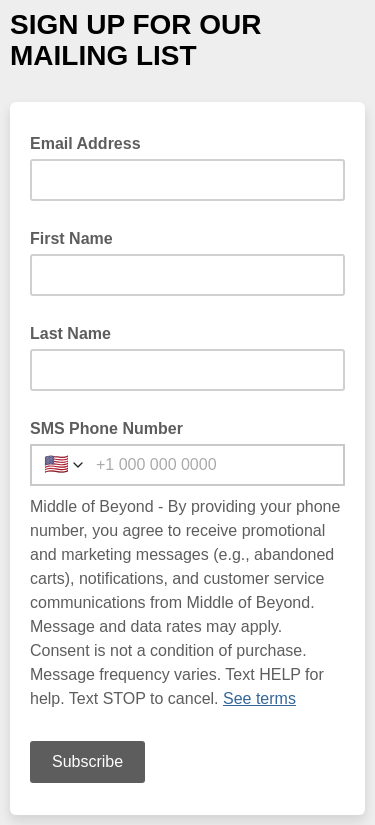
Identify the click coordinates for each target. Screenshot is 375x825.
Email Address (91, 142)
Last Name (70, 333)
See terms (259, 698)
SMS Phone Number (106, 428)
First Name (71, 238)
